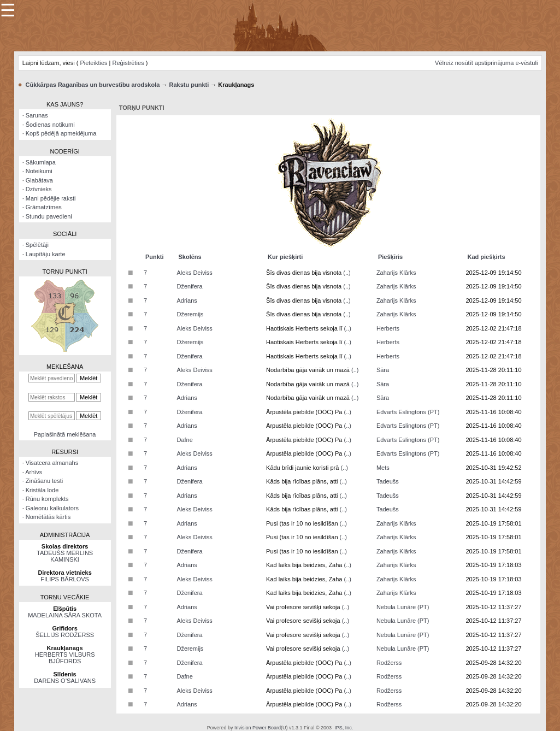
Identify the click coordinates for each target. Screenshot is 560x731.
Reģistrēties (128, 63)
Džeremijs (190, 314)
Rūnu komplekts (47, 499)
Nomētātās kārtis (48, 517)
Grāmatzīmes (44, 207)
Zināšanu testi (44, 481)
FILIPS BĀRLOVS (65, 579)
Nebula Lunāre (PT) (403, 607)
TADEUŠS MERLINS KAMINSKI (65, 556)
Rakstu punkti (189, 85)
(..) (347, 273)
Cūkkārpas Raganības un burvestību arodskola (93, 85)
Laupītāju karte (46, 254)
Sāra (383, 370)
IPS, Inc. (344, 728)
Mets (383, 468)
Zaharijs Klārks (396, 273)
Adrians (187, 300)
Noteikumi (39, 171)
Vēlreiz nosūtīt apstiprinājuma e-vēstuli (486, 63)
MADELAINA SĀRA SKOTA (65, 615)
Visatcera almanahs (52, 463)
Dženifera (189, 286)
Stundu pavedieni (49, 216)
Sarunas (37, 115)
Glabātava (39, 180)
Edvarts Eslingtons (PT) (408, 412)
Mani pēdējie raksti (51, 198)
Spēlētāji (37, 245)
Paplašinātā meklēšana (65, 434)
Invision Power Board (258, 728)
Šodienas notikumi (50, 125)
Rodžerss (389, 663)
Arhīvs (34, 472)
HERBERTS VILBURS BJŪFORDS (65, 658)
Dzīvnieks (39, 189)
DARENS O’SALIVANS (65, 681)
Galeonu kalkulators (52, 508)
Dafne (184, 440)
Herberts (388, 328)
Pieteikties (93, 63)
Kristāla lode (42, 490)
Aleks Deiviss (194, 273)
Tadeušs (388, 481)
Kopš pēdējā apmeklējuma (61, 133)
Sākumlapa (41, 162)
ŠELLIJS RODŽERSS (65, 635)
